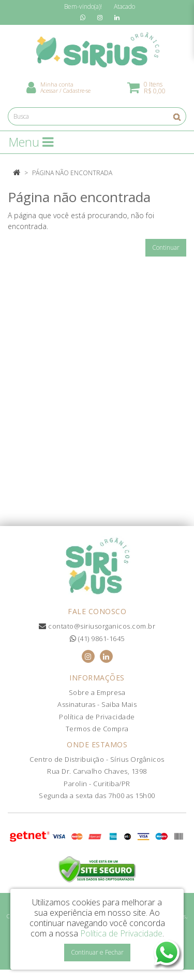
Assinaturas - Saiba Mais (97, 704)
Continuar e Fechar (97, 952)
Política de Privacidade (97, 717)
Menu (31, 142)
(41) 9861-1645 (97, 638)
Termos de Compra (97, 729)
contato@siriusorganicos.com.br (97, 626)
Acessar (49, 90)
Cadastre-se (77, 90)
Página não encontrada (72, 173)
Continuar (166, 247)
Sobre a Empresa (97, 692)
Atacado (124, 6)
